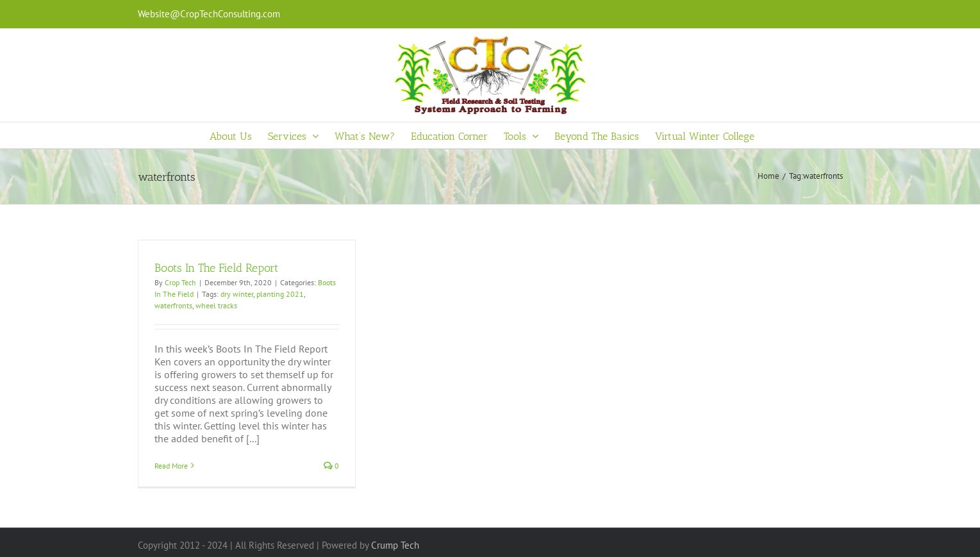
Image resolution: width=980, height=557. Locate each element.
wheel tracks (216, 305)
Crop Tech (180, 282)
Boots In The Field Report (216, 268)
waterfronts (173, 305)
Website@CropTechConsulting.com (209, 14)
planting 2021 (280, 294)
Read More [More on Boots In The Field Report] (171, 466)
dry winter (237, 294)
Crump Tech (395, 545)
